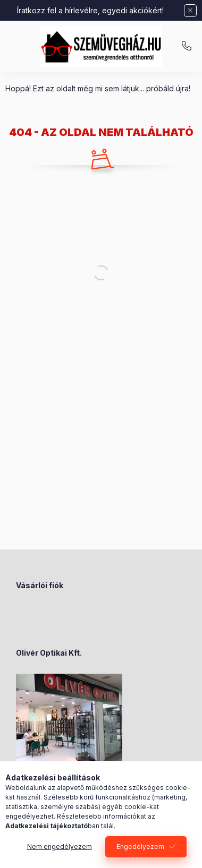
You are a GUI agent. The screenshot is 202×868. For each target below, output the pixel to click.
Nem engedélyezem (60, 846)
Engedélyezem (140, 846)
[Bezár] (190, 11)
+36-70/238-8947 (187, 46)
